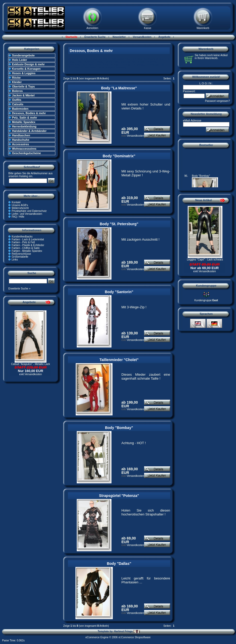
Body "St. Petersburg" (119, 224)
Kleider (17, 82)
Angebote (164, 37)
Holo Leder (19, 60)
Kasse (147, 28)
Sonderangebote (23, 55)
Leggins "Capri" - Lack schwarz (205, 260)
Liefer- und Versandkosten (27, 214)
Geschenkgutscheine (26, 153)
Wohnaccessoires (24, 149)
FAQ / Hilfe (18, 217)
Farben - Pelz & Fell (23, 242)
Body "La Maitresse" (119, 88)
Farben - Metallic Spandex (27, 251)
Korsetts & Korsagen (26, 69)
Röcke (16, 78)
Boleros (17, 91)
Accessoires (20, 144)
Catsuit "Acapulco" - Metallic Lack (31, 364)
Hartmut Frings (127, 631)
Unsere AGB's (20, 205)
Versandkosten (142, 37)
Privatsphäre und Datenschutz (29, 211)
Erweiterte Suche (95, 37)
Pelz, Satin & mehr (25, 118)
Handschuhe (21, 140)
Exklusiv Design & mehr (28, 64)
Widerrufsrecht (20, 208)
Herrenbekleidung (24, 126)
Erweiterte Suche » (19, 289)
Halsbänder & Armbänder (29, 131)
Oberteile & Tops (23, 86)
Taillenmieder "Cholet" (119, 360)
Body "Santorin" (119, 292)
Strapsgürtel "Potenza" (119, 496)
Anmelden (92, 28)
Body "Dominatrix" (119, 156)
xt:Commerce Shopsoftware (134, 637)
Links (15, 260)
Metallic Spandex (24, 122)
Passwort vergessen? (217, 101)
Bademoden (20, 109)
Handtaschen (21, 135)
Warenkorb (203, 28)
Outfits (17, 100)
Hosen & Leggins (24, 73)
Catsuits (18, 104)
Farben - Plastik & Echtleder (28, 245)
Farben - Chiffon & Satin (26, 248)
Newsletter (119, 37)
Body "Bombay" (119, 428)
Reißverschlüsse (21, 254)
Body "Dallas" (119, 564)
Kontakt (16, 202)
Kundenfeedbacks (22, 237)
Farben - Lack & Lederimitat (28, 239)
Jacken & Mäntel (23, 95)
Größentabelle (20, 257)
